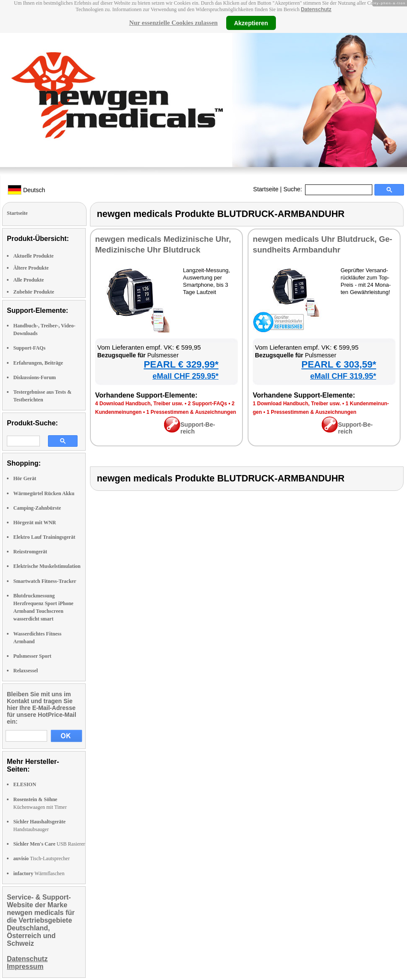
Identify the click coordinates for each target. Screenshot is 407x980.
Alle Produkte (28, 280)
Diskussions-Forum (34, 377)
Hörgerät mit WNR (35, 523)
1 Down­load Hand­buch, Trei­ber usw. (297, 404)
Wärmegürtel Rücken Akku (44, 493)
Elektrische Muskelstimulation (47, 566)
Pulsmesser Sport (32, 656)
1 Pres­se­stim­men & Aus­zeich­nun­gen (192, 412)
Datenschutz (316, 9)
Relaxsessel (25, 671)
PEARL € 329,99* (181, 364)
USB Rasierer (49, 844)
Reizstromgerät (30, 552)
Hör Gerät (25, 478)
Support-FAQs (29, 348)
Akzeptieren (251, 23)
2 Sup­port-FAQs (207, 404)
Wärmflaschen (39, 873)
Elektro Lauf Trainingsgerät (44, 537)
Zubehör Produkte (34, 292)
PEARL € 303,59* (339, 364)
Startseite (266, 189)
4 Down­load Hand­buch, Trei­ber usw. (139, 404)
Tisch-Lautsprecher (42, 858)
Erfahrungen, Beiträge (38, 363)
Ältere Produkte (31, 268)
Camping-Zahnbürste (37, 508)
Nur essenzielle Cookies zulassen (173, 23)
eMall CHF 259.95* (186, 376)
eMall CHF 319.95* (343, 376)
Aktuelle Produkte (33, 256)
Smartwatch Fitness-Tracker (45, 581)
